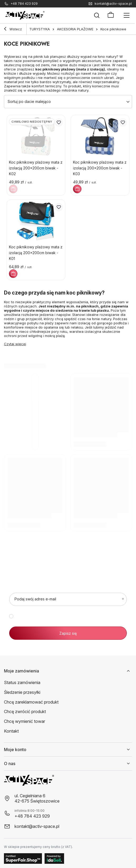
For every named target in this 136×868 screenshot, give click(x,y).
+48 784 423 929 (24, 4)
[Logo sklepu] (25, 15)
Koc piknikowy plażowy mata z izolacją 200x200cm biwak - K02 (36, 168)
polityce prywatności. (87, 620)
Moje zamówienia (21, 671)
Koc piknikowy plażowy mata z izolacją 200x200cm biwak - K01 (36, 253)
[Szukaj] (97, 15)
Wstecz (13, 30)
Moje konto (15, 750)
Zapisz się (68, 633)
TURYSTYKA (40, 29)
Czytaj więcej (15, 344)
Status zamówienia (22, 682)
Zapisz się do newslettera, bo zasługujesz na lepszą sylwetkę (66, 563)
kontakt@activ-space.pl (113, 4)
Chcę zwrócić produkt (25, 712)
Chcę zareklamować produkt (31, 702)
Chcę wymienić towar (25, 721)
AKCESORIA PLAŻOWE (75, 29)
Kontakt (11, 731)
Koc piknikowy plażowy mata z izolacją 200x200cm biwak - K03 (100, 168)
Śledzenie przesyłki (22, 692)
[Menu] (127, 15)
